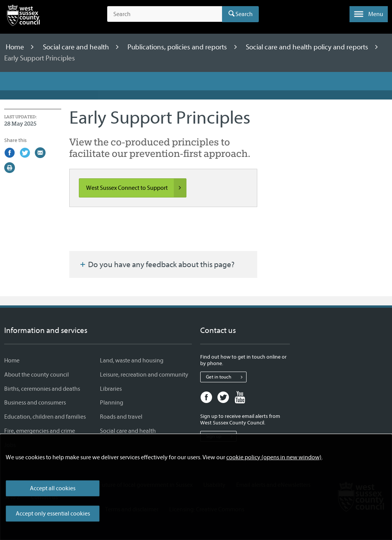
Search (244, 14)
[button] (369, 14)
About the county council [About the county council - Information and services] (37, 375)
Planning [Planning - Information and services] (112, 403)
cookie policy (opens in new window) (274, 457)
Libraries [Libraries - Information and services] (111, 389)
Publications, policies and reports (178, 47)
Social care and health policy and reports (308, 47)
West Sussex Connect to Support (136, 188)
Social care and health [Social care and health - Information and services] (128, 431)
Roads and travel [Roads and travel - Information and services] (121, 417)
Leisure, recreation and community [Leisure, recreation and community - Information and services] (144, 375)
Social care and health (77, 47)
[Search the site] (165, 14)
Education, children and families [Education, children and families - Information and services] (45, 417)
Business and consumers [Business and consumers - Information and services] (35, 403)
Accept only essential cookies (53, 514)
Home (16, 47)
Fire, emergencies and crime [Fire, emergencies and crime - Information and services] (40, 431)
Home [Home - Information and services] (12, 361)
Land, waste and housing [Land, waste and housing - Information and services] (132, 361)
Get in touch (226, 377)
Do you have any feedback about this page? (157, 264)
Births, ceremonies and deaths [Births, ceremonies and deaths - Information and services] (42, 389)
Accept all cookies (53, 488)
